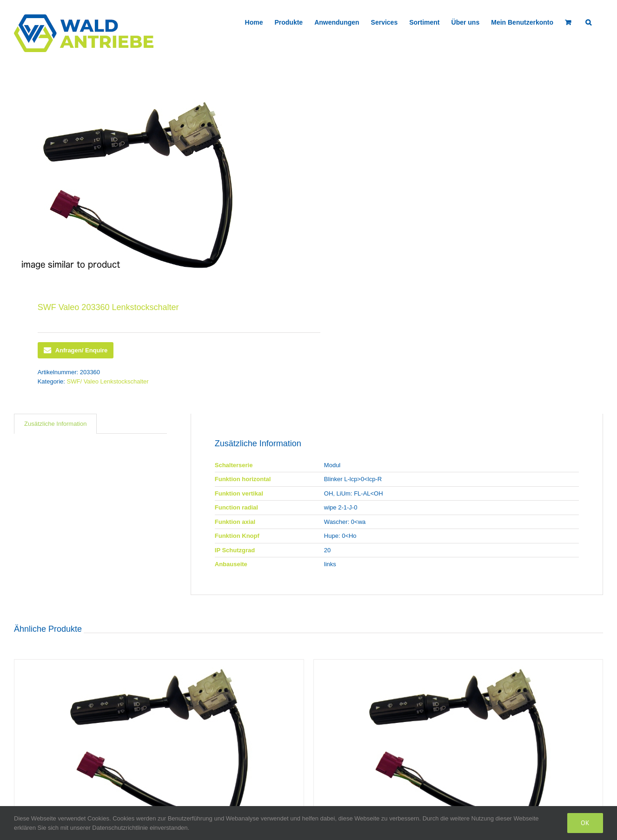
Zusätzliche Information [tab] (55, 424)
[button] (588, 21)
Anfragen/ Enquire (76, 351)
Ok (585, 823)
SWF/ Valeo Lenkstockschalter (108, 381)
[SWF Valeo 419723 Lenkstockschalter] (159, 747)
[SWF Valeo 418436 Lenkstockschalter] (458, 747)
